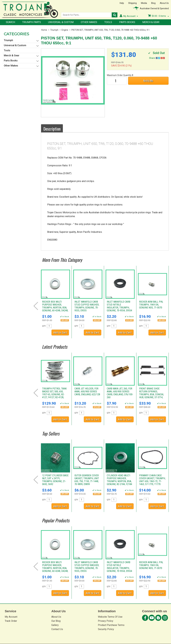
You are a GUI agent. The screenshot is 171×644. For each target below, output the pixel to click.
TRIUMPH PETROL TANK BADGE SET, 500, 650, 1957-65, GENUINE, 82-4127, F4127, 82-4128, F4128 (54, 394)
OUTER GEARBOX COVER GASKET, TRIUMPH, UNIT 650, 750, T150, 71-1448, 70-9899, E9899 (87, 480)
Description (52, 129)
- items (158, 16)
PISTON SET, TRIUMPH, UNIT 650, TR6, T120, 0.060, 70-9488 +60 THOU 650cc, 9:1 (110, 30)
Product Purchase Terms (111, 625)
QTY (44, 326)
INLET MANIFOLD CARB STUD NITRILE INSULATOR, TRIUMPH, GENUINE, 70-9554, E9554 (119, 306)
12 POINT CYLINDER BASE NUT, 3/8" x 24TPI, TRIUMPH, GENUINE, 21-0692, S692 (55, 480)
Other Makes (89, 22)
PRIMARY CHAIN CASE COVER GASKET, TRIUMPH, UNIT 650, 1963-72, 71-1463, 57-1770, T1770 (152, 480)
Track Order (11, 621)
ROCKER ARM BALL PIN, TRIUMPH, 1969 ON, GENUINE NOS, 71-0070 (151, 305)
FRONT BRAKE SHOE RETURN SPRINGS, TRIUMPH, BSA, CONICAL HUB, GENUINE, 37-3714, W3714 (152, 394)
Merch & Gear (151, 22)
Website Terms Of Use (110, 617)
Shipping (132, 3)
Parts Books (127, 22)
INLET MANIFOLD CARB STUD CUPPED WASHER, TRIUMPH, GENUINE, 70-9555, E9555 (87, 306)
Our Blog (56, 621)
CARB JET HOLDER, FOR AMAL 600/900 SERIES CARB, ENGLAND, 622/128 (87, 392)
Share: (157, 58)
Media (144, 3)
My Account (11, 617)
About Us (164, 3)
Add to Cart (60, 333)
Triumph (54, 30)
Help (122, 3)
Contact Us (57, 629)
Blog (153, 3)
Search (10, 22)
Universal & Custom (61, 22)
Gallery (55, 625)
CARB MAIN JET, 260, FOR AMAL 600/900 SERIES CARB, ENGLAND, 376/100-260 (120, 393)
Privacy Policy (106, 621)
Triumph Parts (32, 22)
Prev (36, 306)
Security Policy (106, 629)
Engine (65, 30)
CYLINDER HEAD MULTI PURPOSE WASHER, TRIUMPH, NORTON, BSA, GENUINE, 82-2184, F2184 (119, 480)
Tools (108, 22)
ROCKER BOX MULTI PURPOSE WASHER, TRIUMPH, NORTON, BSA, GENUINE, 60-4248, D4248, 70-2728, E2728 (55, 308)
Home (44, 30)
